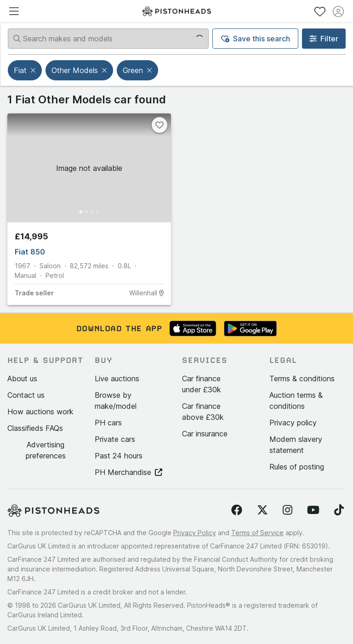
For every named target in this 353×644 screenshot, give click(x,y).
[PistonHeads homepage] (176, 11)
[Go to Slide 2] (86, 212)
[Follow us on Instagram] (288, 510)
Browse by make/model (116, 401)
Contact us (26, 395)
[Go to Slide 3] (92, 212)
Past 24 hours (119, 456)
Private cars (115, 439)
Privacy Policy (195, 533)
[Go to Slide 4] (97, 212)
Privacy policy (293, 423)
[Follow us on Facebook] (237, 510)
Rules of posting (297, 467)
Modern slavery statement (296, 445)
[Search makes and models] (108, 39)
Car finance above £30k (203, 412)
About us (22, 378)
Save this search (256, 39)
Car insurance (205, 434)
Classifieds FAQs (35, 428)
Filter (324, 39)
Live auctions (117, 378)
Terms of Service (257, 533)
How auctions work (40, 412)
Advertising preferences (46, 450)
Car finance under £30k (202, 384)
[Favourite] (159, 125)
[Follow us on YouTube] (313, 510)
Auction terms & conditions (296, 401)
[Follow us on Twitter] (262, 510)
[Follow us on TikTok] (339, 510)
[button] (34, 70)
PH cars (108, 423)
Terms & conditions (302, 378)
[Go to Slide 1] (81, 212)
